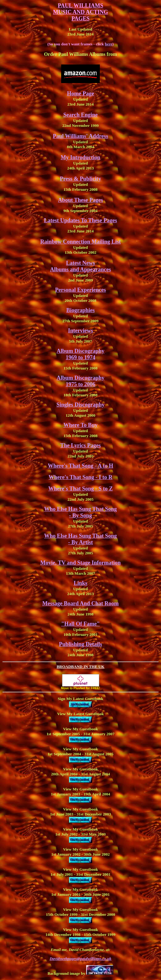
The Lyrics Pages (80, 445)
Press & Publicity (81, 179)
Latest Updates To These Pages (80, 220)
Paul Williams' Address (80, 136)
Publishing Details (81, 644)
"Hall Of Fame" (80, 624)
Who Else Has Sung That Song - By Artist (80, 539)
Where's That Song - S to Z (80, 489)
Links (80, 583)
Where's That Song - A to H (80, 466)
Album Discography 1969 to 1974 (80, 354)
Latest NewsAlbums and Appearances (80, 266)
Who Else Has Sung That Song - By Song (80, 512)
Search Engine (80, 115)
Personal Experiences (80, 290)
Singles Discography (81, 405)
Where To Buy (80, 425)
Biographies (80, 310)
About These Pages (81, 200)
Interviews (80, 331)
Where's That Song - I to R (80, 477)
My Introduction (80, 157)
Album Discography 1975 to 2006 (80, 381)
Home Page (80, 94)
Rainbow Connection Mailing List (80, 242)
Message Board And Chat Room (80, 603)
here (108, 44)
